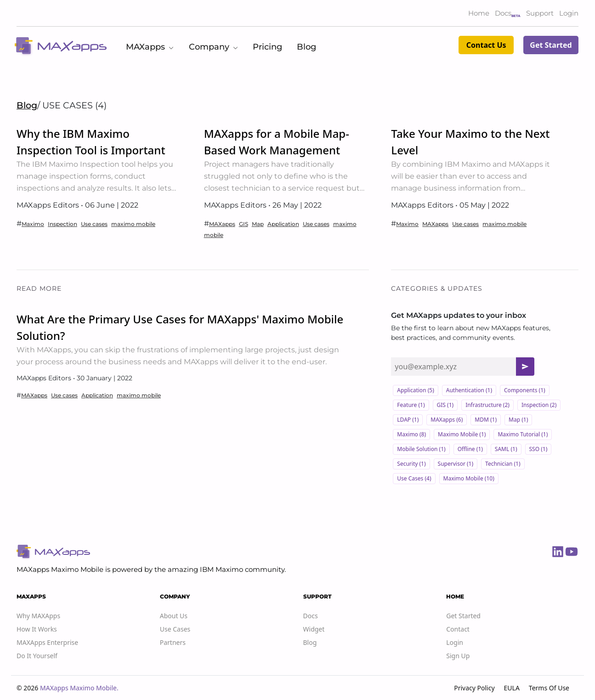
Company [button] (214, 47)
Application (283, 224)
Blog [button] (306, 47)
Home (479, 13)
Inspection (62, 224)
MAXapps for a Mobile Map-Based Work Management (277, 142)
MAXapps (222, 224)
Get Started (551, 45)
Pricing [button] (267, 47)
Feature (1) (411, 405)
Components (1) (525, 390)
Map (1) (518, 420)
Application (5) (415, 390)
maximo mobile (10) (469, 478)
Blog (27, 105)
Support (540, 13)
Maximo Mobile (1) (462, 434)
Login (569, 13)
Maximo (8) (411, 434)
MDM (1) (486, 420)
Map (258, 224)
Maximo (33, 224)
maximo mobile (133, 224)
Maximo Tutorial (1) (523, 434)
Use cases (94, 224)
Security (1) (411, 464)
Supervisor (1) (456, 464)
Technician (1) (503, 464)
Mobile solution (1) (421, 449)
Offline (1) (470, 449)
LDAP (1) (408, 420)
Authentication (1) (469, 390)
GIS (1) (445, 405)
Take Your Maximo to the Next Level (470, 142)
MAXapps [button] (150, 47)
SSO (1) (538, 449)
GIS (244, 224)
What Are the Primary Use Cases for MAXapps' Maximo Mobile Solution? (180, 327)
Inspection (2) (539, 405)
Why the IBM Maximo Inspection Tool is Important (91, 142)
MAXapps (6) (447, 420)
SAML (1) (506, 449)
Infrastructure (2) (487, 405)
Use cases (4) (414, 478)
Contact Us (486, 45)
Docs (503, 13)
